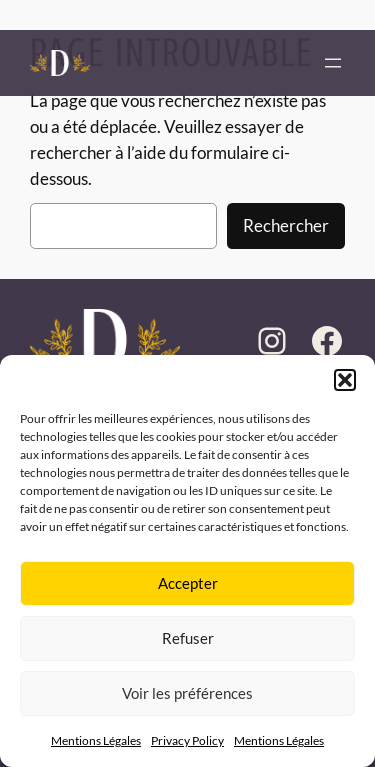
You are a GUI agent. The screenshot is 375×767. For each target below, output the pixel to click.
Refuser (188, 638)
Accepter (188, 583)
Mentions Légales (96, 740)
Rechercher (286, 225)
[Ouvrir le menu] (333, 63)
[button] (345, 380)
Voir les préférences (187, 693)
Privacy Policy (187, 740)
